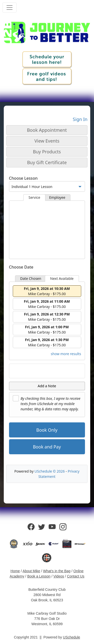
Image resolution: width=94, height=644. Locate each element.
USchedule (72, 637)
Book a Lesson (39, 576)
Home (15, 571)
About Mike (31, 571)
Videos (59, 576)
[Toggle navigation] (10, 8)
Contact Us (76, 576)
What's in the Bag (57, 571)
